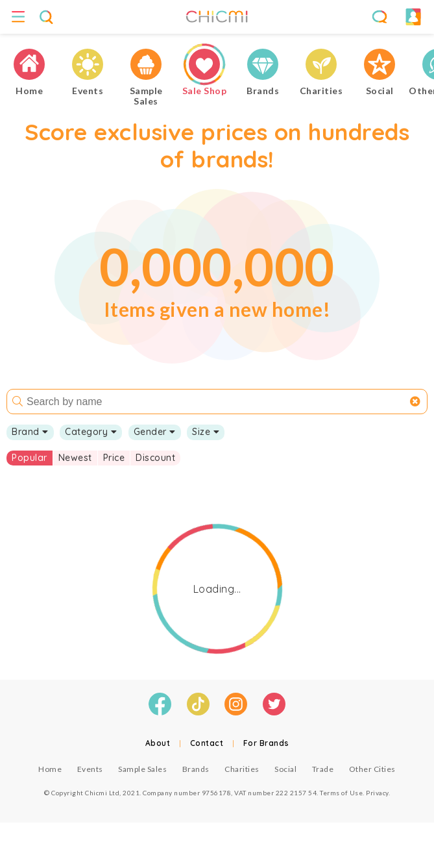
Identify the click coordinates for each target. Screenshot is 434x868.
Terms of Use (341, 793)
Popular (30, 458)
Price (114, 458)
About (158, 743)
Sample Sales (142, 769)
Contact (207, 743)
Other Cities (372, 769)
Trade (323, 769)
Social (285, 769)
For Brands (266, 743)
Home (50, 769)
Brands (196, 769)
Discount (155, 458)
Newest (75, 458)
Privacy (377, 793)
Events (90, 769)
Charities (242, 769)
